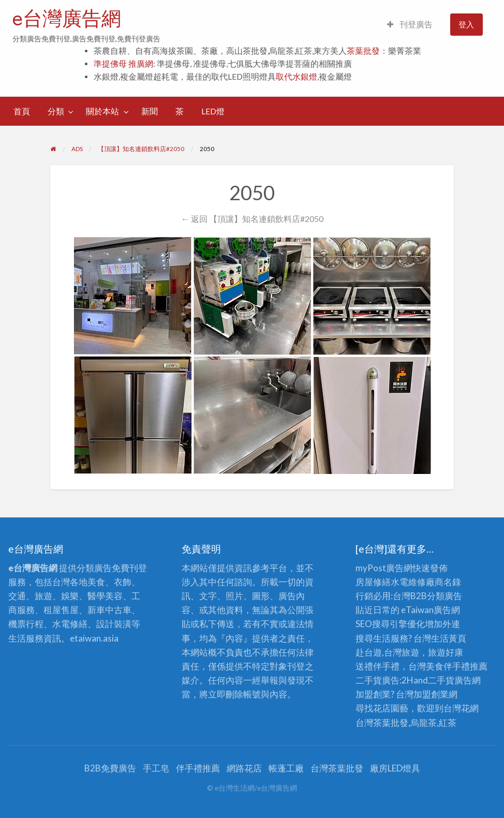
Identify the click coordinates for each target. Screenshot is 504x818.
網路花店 (244, 768)
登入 (466, 24)
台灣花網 (461, 708)
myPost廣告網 (384, 568)
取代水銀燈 (297, 77)
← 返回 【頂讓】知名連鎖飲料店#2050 (252, 219)
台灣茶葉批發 (382, 723)
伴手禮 (457, 666)
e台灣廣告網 (67, 18)
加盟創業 (431, 694)
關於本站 (102, 111)
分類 (56, 111)
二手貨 (441, 680)
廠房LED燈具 (395, 768)
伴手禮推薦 (198, 768)
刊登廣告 (410, 24)
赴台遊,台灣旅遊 (387, 652)
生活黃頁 (449, 638)
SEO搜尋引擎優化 (390, 624)
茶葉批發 (363, 51)
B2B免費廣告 (110, 768)
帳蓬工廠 (286, 768)
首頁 (22, 111)
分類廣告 (444, 596)
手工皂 (156, 768)
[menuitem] (410, 25)
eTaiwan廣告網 (431, 610)
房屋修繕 (373, 582)
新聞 (150, 111)
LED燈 (213, 111)
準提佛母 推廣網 (123, 64)
